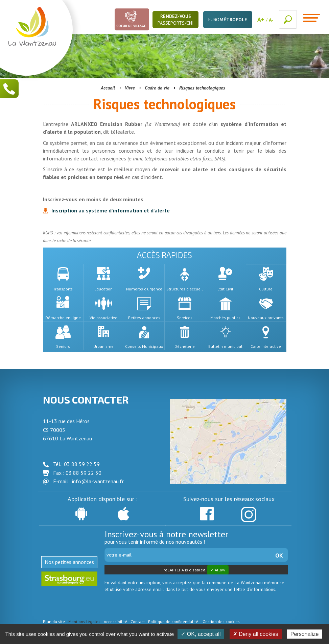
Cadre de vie (157, 88)
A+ (261, 19)
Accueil (108, 88)
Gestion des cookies (221, 622)
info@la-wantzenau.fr (98, 481)
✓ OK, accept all (201, 634)
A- (271, 20)
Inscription (111, 210)
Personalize (305, 634)
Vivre (130, 88)
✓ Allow (218, 570)
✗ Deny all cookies (256, 634)
